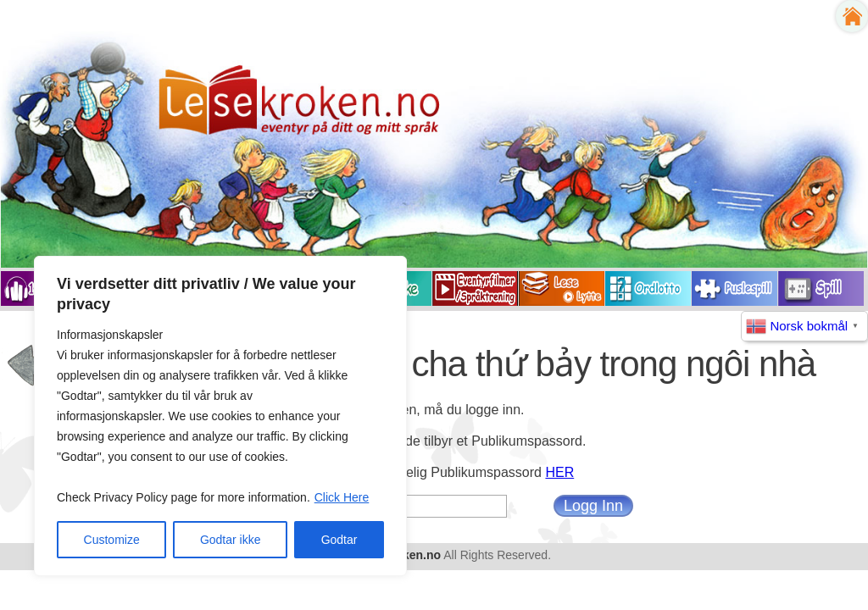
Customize (112, 540)
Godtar (339, 540)
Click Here (342, 497)
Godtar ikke (231, 540)
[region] (220, 416)
